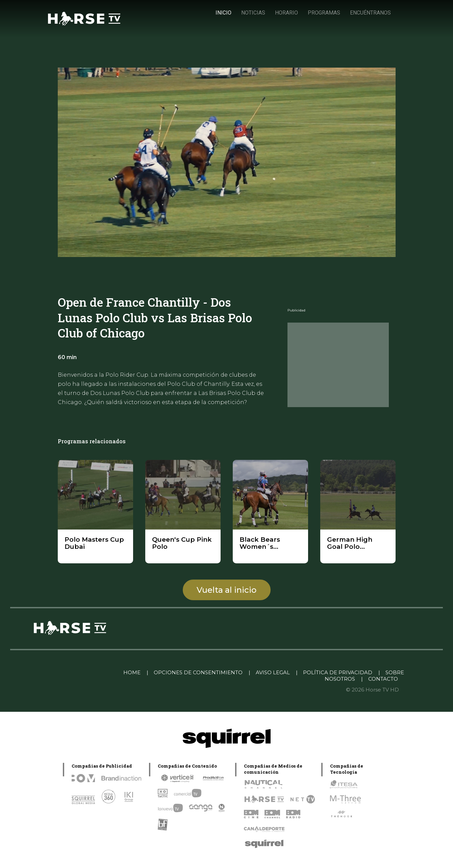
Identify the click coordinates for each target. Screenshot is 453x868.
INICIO (223, 13)
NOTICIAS (253, 13)
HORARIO (286, 13)
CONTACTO (383, 679)
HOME (132, 672)
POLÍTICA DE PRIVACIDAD (338, 672)
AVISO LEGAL (273, 672)
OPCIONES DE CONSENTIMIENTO (198, 672)
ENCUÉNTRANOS (370, 13)
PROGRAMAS (324, 13)
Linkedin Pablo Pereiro (83, 672)
